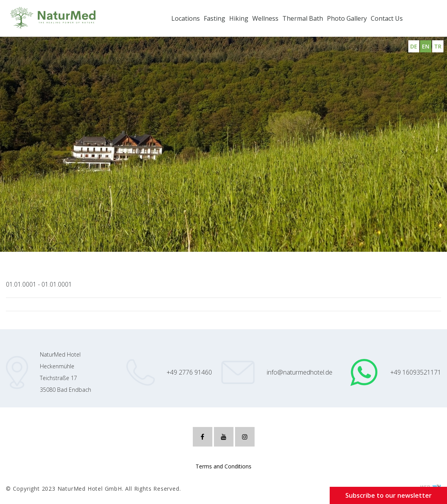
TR (438, 46)
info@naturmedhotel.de (300, 372)
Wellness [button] (265, 18)
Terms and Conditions (223, 466)
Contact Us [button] (387, 18)
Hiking (239, 18)
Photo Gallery (347, 18)
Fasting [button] (215, 18)
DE (414, 46)
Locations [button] (186, 18)
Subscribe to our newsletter (389, 495)
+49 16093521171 (416, 372)
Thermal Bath (303, 18)
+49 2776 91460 (189, 372)
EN (426, 46)
